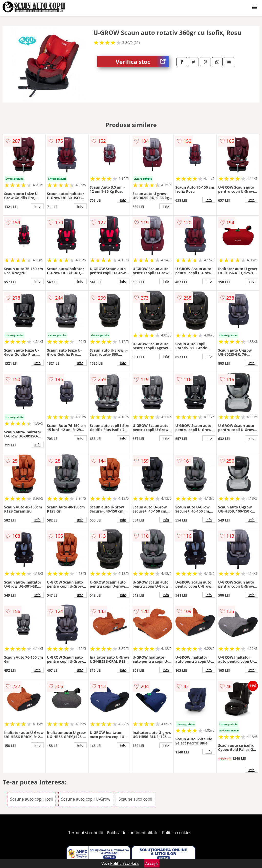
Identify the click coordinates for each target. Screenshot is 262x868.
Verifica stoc (142, 62)
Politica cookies (177, 833)
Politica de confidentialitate (133, 833)
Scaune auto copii (135, 799)
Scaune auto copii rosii (31, 799)
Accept (152, 863)
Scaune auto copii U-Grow (86, 799)
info (37, 206)
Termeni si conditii (86, 833)
